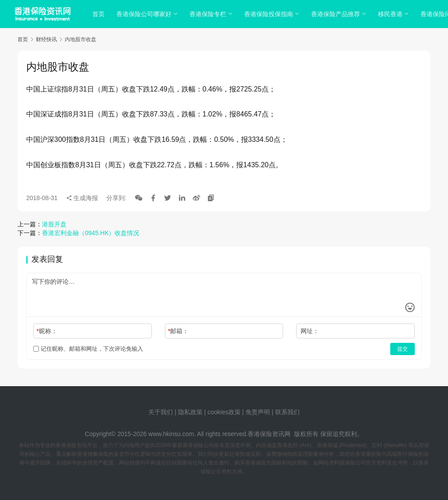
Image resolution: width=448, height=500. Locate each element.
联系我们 (287, 412)
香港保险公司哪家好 (145, 14)
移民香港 (392, 14)
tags (212, 423)
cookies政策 (224, 412)
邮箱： (178, 331)
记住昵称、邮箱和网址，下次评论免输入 (88, 349)
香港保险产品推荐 (337, 14)
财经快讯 (46, 39)
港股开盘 (54, 224)
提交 (402, 349)
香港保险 (260, 434)
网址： (310, 331)
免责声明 (259, 412)
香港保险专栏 (209, 14)
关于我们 (161, 412)
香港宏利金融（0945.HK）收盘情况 (91, 233)
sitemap (231, 423)
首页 (100, 14)
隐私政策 (190, 412)
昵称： (47, 331)
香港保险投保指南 (270, 14)
